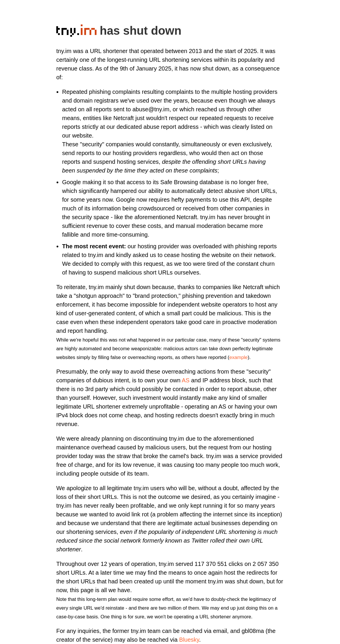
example (238, 357)
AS (186, 380)
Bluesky (189, 640)
